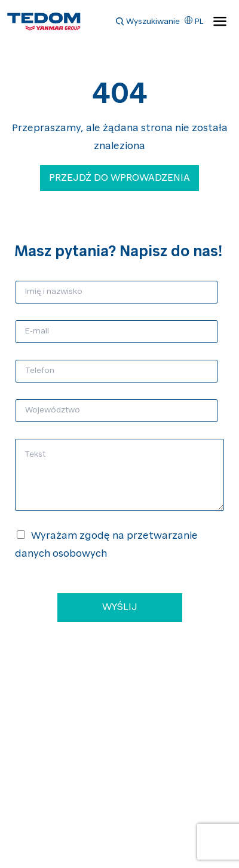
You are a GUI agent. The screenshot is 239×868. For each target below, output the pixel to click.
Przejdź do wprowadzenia (119, 178)
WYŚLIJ (120, 608)
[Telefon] (117, 371)
